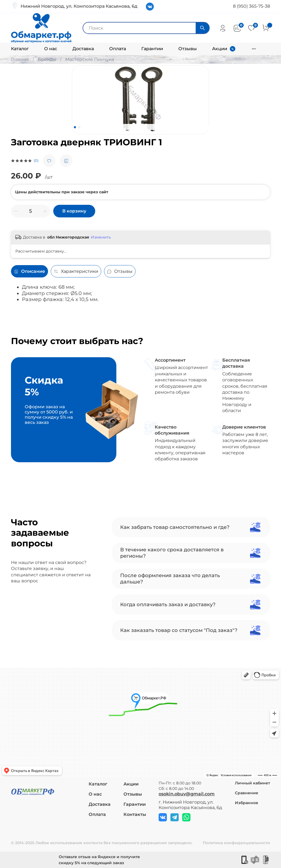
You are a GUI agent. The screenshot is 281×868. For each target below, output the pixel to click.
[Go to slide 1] (75, 127)
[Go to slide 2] (79, 127)
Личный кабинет (252, 783)
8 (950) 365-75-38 (252, 6)
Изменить (101, 237)
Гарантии (152, 49)
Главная (20, 59)
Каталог (20, 49)
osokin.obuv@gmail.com (187, 794)
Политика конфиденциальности (236, 843)
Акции (220, 49)
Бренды (47, 59)
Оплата (118, 49)
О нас (51, 49)
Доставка (83, 49)
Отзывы (188, 49)
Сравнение (247, 793)
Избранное (247, 803)
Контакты (135, 814)
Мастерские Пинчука (90, 59)
